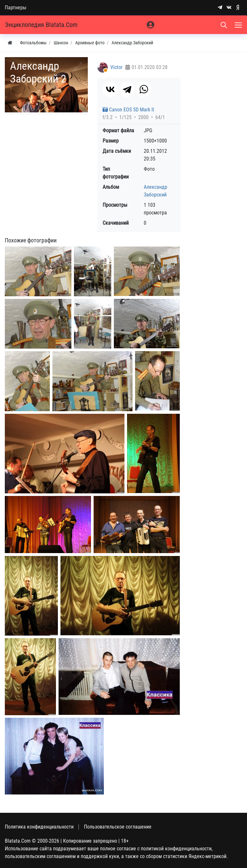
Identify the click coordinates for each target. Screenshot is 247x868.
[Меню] (239, 25)
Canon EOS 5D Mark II (128, 110)
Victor (116, 67)
